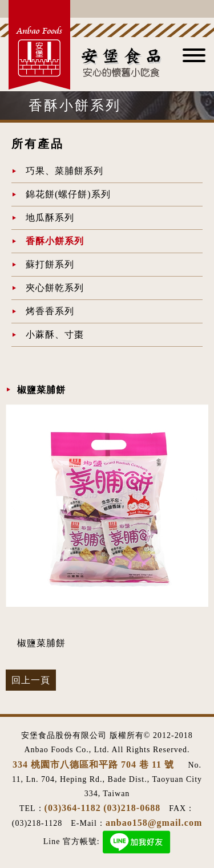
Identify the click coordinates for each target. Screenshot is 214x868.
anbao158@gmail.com (154, 823)
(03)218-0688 (132, 808)
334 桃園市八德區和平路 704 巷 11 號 (95, 764)
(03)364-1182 (73, 808)
